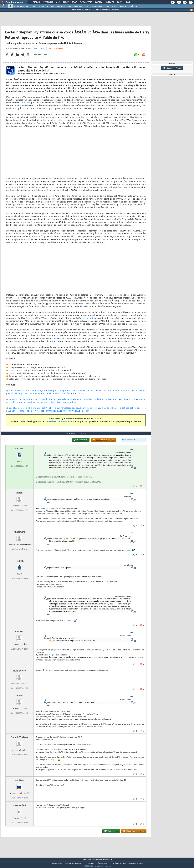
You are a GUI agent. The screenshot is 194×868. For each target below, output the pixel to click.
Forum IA (89, 10)
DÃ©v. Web (78, 6)
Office (115, 6)
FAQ (58, 2)
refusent (26, 105)
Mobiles (123, 6)
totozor (19, 498)
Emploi (98, 2)
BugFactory (20, 676)
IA (47, 6)
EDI (86, 6)
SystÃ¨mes (133, 6)
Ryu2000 (20, 454)
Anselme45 (20, 537)
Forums (36, 2)
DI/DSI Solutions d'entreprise (25, 6)
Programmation (96, 6)
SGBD (107, 6)
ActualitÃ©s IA (78, 10)
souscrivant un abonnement (60, 423)
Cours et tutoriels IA (102, 10)
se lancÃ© (88, 320)
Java (69, 6)
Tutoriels (48, 2)
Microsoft (61, 6)
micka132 (19, 637)
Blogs (66, 2)
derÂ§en (19, 786)
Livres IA (116, 10)
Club (128, 2)
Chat (74, 2)
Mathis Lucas (39, 50)
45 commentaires (56, 50)
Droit (120, 2)
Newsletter (86, 2)
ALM (53, 6)
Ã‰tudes (109, 2)
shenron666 (20, 811)
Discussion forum (172, 68)
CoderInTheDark (19, 742)
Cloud (42, 6)
